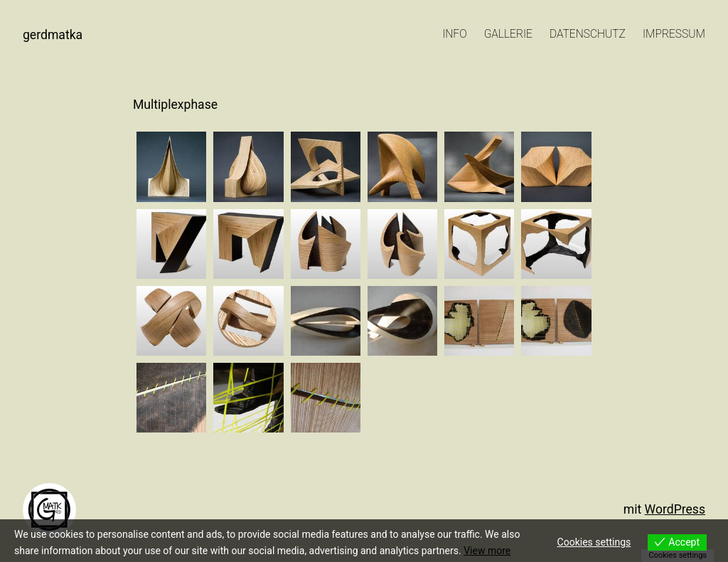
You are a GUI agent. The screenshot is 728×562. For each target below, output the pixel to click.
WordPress (675, 509)
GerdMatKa (53, 35)
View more (487, 551)
